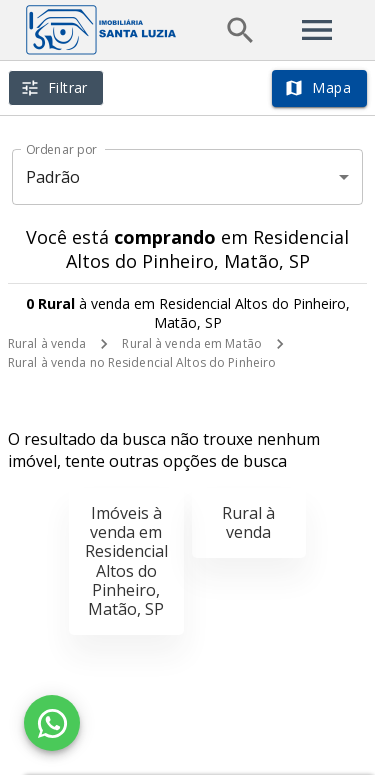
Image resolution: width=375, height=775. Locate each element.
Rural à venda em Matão (191, 343)
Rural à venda (47, 343)
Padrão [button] (53, 177)
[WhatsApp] (52, 723)
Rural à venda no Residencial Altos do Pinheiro (142, 362)
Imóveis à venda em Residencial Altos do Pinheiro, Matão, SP (126, 561)
